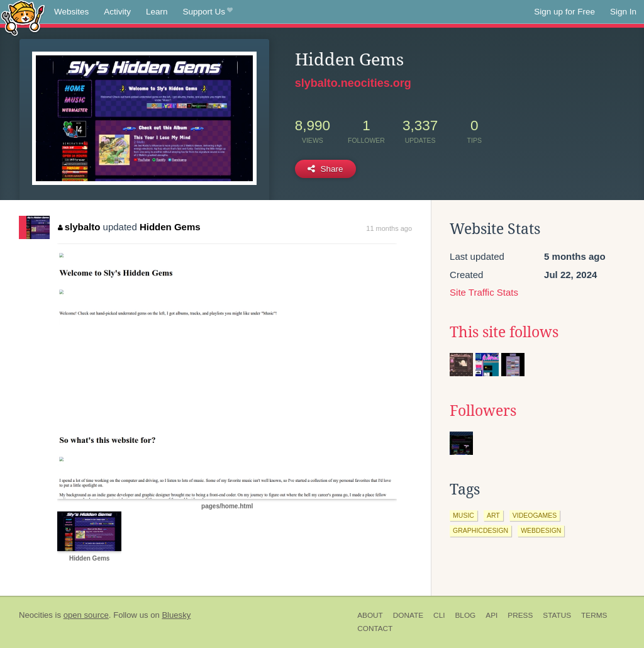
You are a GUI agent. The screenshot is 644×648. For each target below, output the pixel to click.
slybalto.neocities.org (353, 83)
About (370, 615)
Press (520, 615)
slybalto (79, 227)
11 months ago (389, 228)
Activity (117, 12)
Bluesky (176, 615)
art (493, 515)
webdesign (541, 530)
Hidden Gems (170, 227)
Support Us (208, 12)
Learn (157, 12)
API (491, 615)
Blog (465, 615)
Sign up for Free (564, 12)
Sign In (623, 12)
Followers (483, 411)
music (464, 515)
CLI (439, 615)
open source (86, 615)
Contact (375, 628)
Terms (594, 615)
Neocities (36, 615)
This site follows (504, 332)
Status (557, 615)
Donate (408, 615)
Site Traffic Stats (484, 292)
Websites (71, 12)
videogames (535, 515)
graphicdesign (480, 530)
